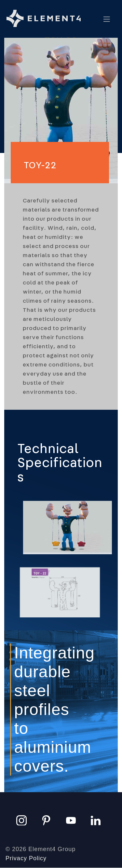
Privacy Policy (26, 858)
